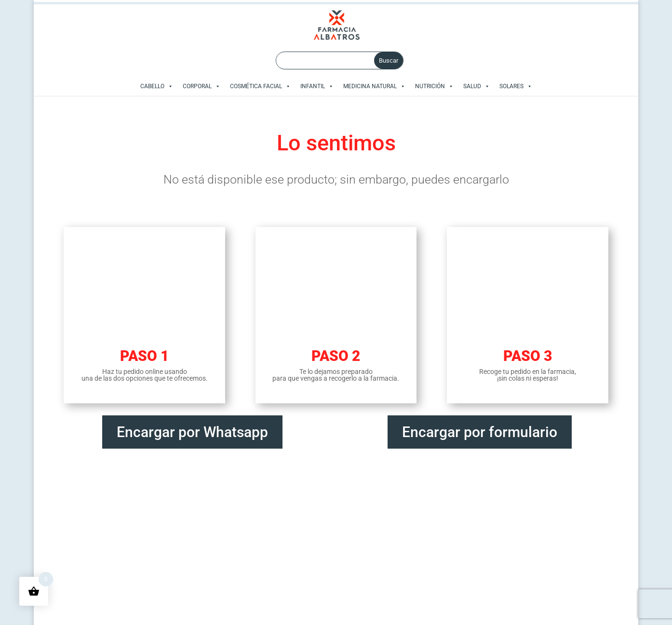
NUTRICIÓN (434, 86)
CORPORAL (202, 86)
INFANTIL (317, 86)
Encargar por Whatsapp (192, 431)
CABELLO (157, 86)
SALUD (477, 86)
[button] (169, 86)
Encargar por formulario (480, 431)
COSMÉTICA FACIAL (260, 86)
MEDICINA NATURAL (374, 86)
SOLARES (516, 86)
